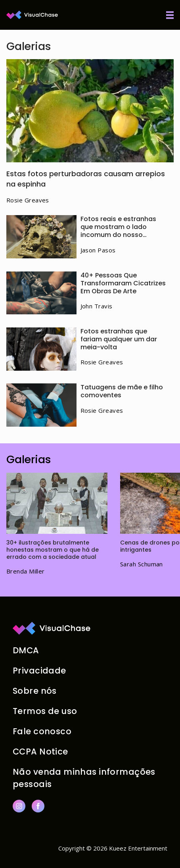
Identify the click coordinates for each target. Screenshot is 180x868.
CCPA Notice (40, 752)
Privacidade (39, 671)
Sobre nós (35, 691)
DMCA (26, 650)
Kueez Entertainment (138, 848)
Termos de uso (45, 711)
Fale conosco (42, 731)
